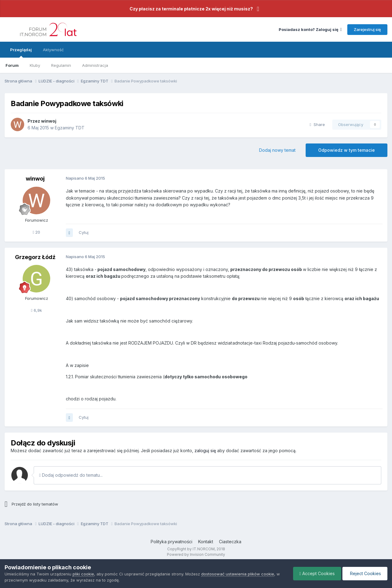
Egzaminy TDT (70, 128)
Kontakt (206, 542)
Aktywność (53, 50)
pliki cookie (83, 574)
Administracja (95, 65)
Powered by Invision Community (196, 554)
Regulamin (61, 65)
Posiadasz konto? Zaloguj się (310, 29)
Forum (12, 65)
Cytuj (84, 232)
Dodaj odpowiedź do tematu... (71, 475)
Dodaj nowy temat (277, 150)
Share (317, 124)
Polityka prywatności (171, 542)
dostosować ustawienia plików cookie (238, 574)
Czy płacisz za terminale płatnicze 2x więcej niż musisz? (191, 9)
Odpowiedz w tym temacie (347, 150)
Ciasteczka (230, 542)
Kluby (35, 65)
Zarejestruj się (367, 29)
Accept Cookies (317, 573)
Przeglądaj (21, 52)
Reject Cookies (365, 573)
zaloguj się (205, 451)
